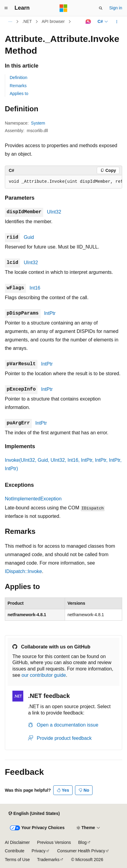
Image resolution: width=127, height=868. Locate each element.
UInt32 (54, 212)
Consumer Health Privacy (81, 851)
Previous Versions (54, 842)
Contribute (15, 851)
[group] (63, 182)
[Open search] (101, 8)
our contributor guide (44, 675)
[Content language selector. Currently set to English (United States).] (34, 814)
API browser (53, 21)
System (38, 123)
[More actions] (117, 22)
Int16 (35, 288)
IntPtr (50, 313)
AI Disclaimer (17, 842)
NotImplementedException (33, 499)
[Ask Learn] (88, 22)
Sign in (116, 8)
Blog (83, 842)
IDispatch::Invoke (23, 571)
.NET (27, 21)
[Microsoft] (63, 8)
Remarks (18, 86)
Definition (18, 78)
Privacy (39, 851)
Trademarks (48, 860)
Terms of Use (17, 860)
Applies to (19, 93)
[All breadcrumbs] (10, 22)
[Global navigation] (6, 8)
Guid (29, 237)
